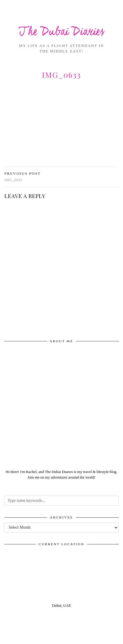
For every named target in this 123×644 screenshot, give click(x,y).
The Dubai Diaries (62, 32)
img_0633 (23, 177)
